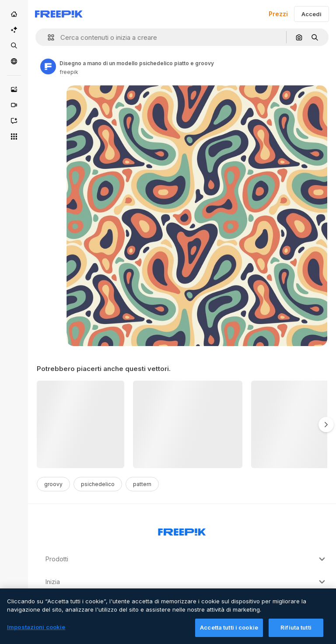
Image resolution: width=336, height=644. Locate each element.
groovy (53, 484)
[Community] (14, 61)
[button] (47, 37)
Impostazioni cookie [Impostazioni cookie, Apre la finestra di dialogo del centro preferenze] (36, 632)
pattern (142, 484)
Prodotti (186, 559)
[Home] (14, 14)
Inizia (186, 582)
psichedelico (98, 484)
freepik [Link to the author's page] (69, 72)
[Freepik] (59, 14)
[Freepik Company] (182, 530)
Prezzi (278, 14)
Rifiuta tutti (296, 633)
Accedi (311, 14)
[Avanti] (326, 424)
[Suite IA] (14, 30)
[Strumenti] (14, 136)
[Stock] (14, 45)
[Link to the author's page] (48, 66)
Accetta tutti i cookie (229, 633)
